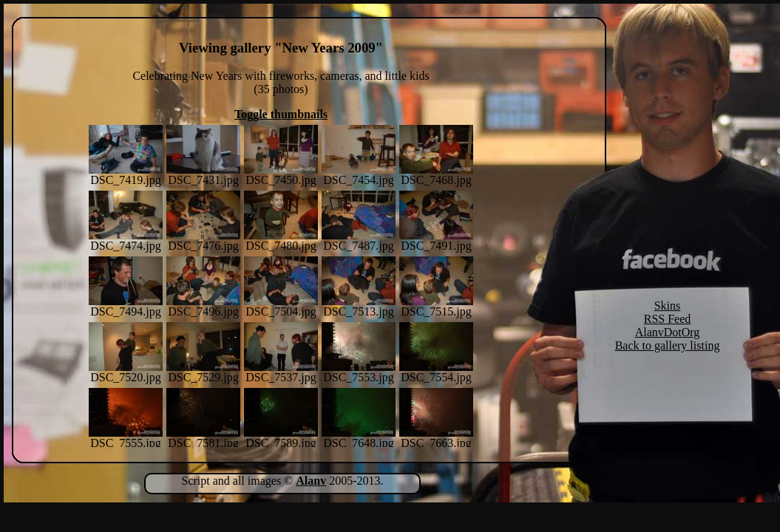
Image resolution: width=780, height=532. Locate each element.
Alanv (311, 481)
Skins (668, 306)
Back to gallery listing (668, 345)
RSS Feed (668, 319)
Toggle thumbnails (281, 114)
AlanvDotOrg (668, 332)
